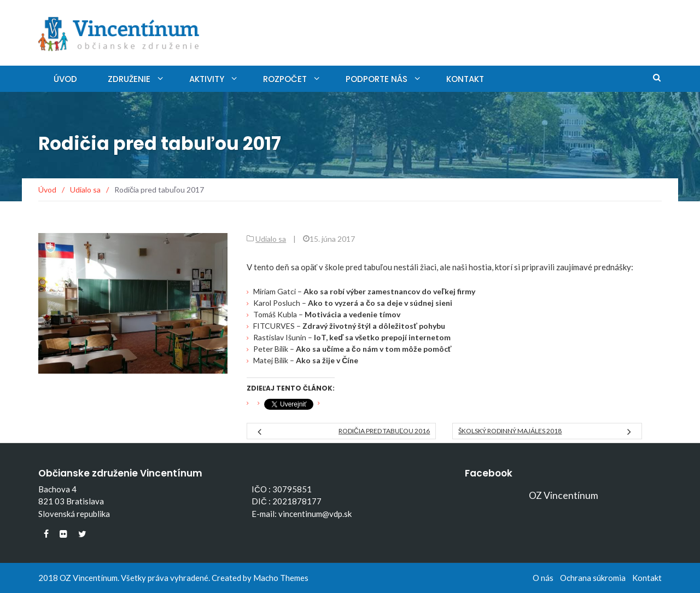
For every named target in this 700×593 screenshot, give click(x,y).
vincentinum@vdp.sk (315, 514)
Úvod (65, 79)
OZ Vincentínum (564, 495)
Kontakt (465, 79)
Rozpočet (285, 79)
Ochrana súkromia (593, 578)
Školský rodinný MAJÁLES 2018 (510, 431)
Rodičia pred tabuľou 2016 (384, 431)
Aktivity (207, 79)
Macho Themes (281, 578)
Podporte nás (377, 79)
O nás (543, 578)
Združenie (129, 79)
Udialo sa (271, 239)
